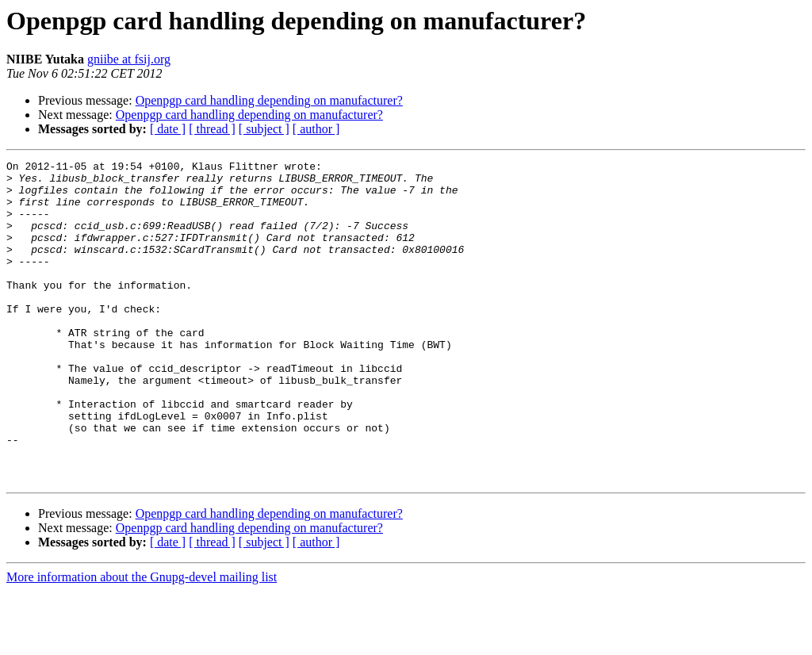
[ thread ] (212, 129)
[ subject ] (264, 129)
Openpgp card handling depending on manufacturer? (269, 100)
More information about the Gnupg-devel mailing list (142, 641)
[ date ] (168, 129)
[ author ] (316, 129)
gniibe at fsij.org (129, 59)
